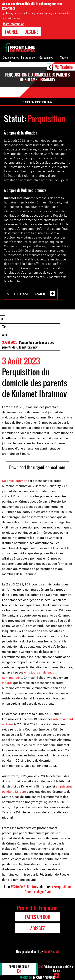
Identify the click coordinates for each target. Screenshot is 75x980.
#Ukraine (30, 887)
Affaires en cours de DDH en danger (56, 969)
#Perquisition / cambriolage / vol (48, 889)
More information (14, 24)
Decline (31, 32)
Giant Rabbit (51, 952)
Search (64, 57)
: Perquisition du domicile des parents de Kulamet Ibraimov (28, 345)
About (6, 335)
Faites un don (29, 57)
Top (4, 327)
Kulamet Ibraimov (14, 481)
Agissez (37, 928)
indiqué (7, 683)
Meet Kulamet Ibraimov (28, 294)
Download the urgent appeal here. (38, 467)
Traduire (67, 67)
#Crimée (17, 887)
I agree (11, 32)
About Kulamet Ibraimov (38, 102)
